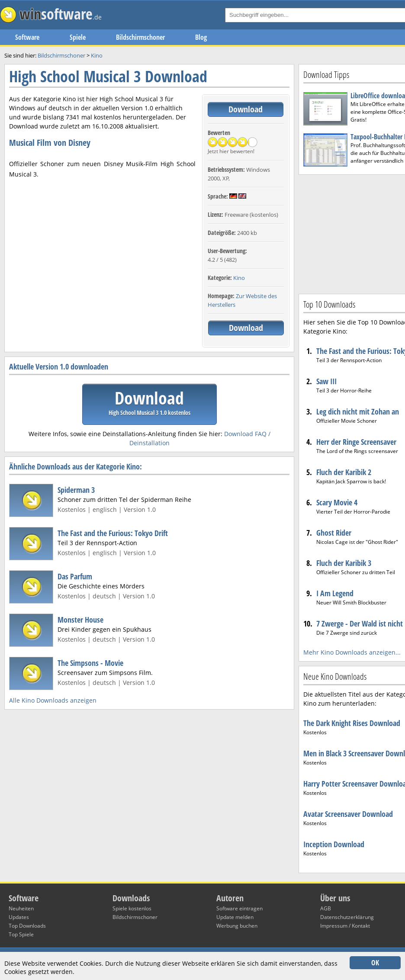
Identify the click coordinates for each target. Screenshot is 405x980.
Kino (239, 278)
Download (246, 109)
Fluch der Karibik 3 (344, 563)
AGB (326, 908)
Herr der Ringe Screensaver (356, 442)
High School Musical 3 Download (108, 76)
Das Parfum (75, 576)
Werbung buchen (237, 926)
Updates (19, 917)
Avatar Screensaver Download (348, 814)
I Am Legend (335, 593)
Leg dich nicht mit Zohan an (358, 411)
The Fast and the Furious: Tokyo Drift (113, 533)
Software (27, 37)
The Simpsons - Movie (90, 663)
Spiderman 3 (76, 490)
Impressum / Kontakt (345, 926)
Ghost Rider (334, 533)
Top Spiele (21, 934)
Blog (201, 37)
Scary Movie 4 (337, 502)
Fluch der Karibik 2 (344, 472)
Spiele (78, 37)
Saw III (326, 381)
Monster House (80, 620)
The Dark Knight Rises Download (352, 723)
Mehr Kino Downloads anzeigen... (352, 652)
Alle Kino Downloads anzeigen (53, 700)
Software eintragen (239, 908)
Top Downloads (27, 926)
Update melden (235, 917)
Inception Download (334, 844)
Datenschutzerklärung (347, 917)
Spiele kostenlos (132, 908)
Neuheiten (21, 908)
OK (375, 963)
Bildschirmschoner (140, 37)
